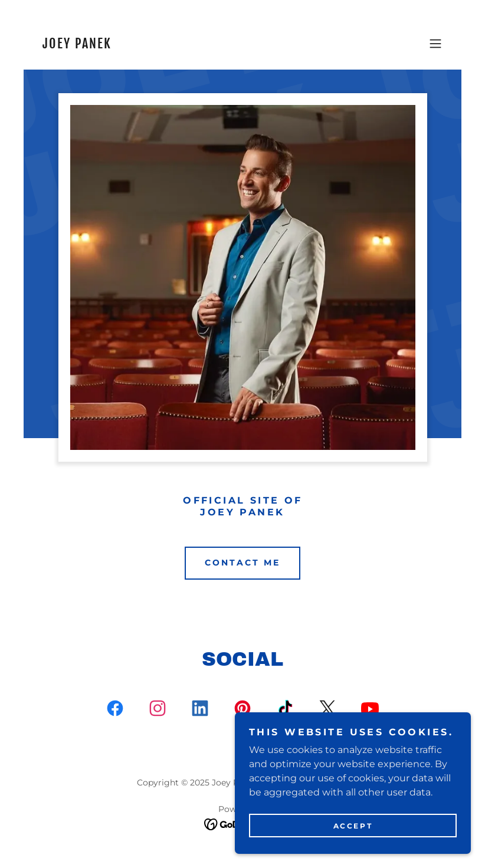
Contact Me (242, 563)
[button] (435, 44)
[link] (76, 45)
